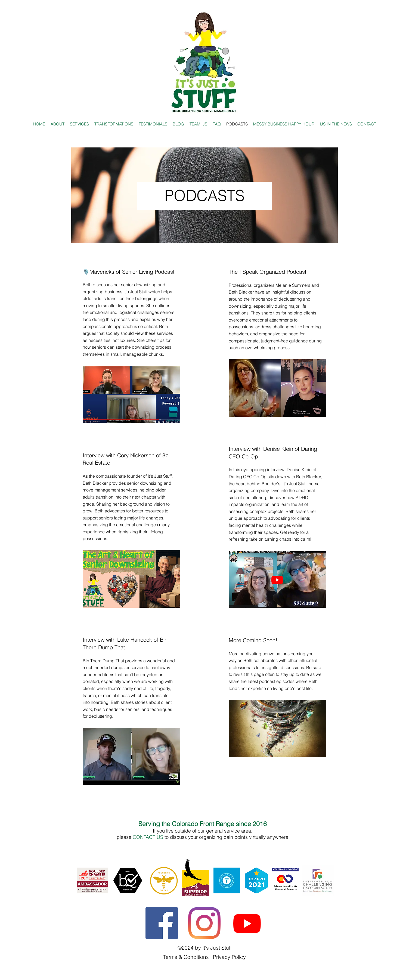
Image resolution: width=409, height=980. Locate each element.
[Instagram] (204, 923)
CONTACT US (148, 837)
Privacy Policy (229, 957)
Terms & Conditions (187, 957)
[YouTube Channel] (247, 923)
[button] (336, 124)
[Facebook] (162, 923)
